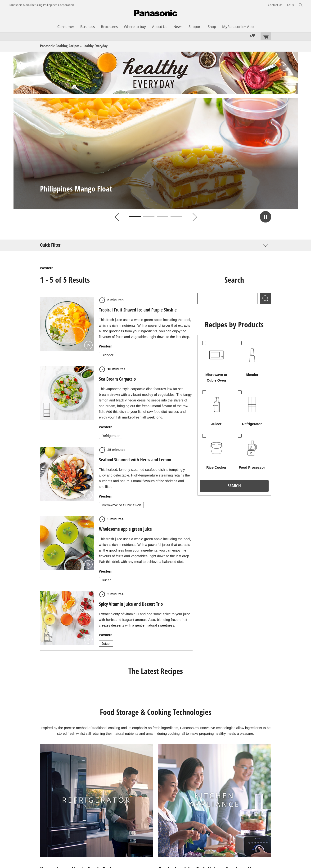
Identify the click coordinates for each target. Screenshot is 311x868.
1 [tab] (135, 217)
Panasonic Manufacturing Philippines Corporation (41, 5)
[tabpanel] (156, 154)
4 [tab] (176, 217)
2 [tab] (149, 217)
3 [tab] (162, 217)
